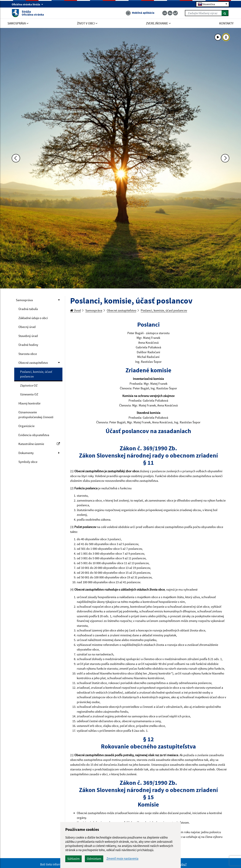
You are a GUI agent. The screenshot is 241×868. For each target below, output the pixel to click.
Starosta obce (28, 354)
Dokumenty (26, 453)
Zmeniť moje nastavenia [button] (122, 859)
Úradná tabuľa (28, 309)
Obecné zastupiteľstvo (33, 363)
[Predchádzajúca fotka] (16, 158)
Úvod (75, 310)
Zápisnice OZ (29, 385)
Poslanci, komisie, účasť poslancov (36, 374)
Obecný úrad (27, 327)
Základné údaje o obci (33, 318)
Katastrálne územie (39, 444)
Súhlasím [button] (73, 859)
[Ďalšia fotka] (225, 158)
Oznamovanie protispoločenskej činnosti (36, 415)
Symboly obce (28, 462)
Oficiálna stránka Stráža (27, 4)
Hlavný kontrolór (30, 403)
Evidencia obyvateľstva (34, 435)
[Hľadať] (225, 13)
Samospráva (24, 300)
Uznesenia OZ (29, 394)
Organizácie (26, 426)
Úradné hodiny (28, 345)
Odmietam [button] (94, 859)
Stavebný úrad (28, 336)
